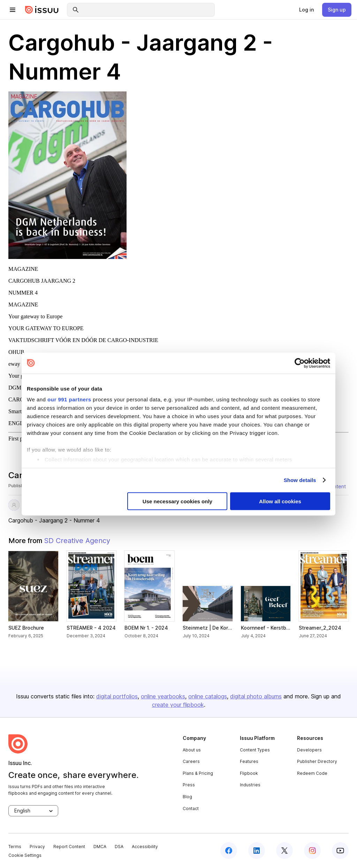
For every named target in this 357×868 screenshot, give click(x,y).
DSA (119, 847)
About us (192, 750)
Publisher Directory (317, 761)
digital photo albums (256, 696)
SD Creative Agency (77, 541)
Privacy (37, 847)
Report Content (69, 847)
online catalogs (208, 696)
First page (20, 439)
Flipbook (249, 773)
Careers (191, 761)
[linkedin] (257, 851)
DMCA (100, 847)
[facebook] (229, 851)
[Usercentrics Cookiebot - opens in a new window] (300, 363)
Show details (300, 480)
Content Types (255, 750)
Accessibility (145, 847)
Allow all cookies (280, 501)
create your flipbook (178, 705)
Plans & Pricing (198, 773)
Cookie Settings (25, 855)
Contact (191, 808)
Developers (309, 750)
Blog (187, 797)
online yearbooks (163, 696)
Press (189, 785)
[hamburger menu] (13, 10)
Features (249, 761)
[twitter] (284, 851)
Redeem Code (312, 773)
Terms (15, 847)
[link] (306, 10)
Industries (250, 785)
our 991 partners (69, 399)
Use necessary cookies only (177, 501)
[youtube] (340, 851)
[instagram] (312, 851)
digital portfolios (117, 696)
